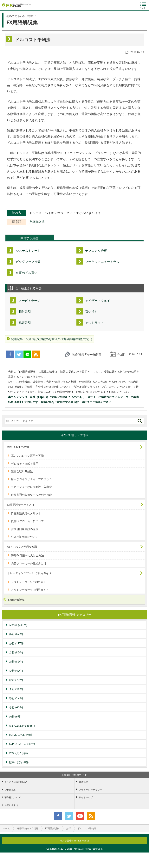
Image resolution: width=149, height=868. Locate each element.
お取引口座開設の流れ (25, 529)
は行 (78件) (16, 680)
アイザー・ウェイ (98, 301)
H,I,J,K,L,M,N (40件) (21, 735)
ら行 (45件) (16, 707)
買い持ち (91, 312)
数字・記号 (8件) (19, 762)
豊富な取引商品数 (22, 471)
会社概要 (83, 782)
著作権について (13, 797)
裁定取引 (25, 323)
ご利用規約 (10, 790)
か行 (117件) (17, 643)
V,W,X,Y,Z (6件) (18, 753)
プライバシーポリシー (90, 790)
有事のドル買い (27, 273)
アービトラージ (29, 301)
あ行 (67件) (16, 634)
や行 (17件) (16, 698)
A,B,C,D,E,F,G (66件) (22, 726)
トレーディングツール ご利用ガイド (29, 573)
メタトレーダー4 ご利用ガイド (30, 590)
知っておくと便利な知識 (22, 547)
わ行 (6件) (15, 716)
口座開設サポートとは (21, 505)
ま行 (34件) (16, 689)
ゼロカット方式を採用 (25, 464)
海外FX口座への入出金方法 (27, 555)
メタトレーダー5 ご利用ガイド (30, 582)
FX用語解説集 (16, 600)
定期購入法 (37, 222)
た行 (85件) (16, 661)
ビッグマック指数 (28, 262)
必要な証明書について (25, 537)
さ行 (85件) (16, 652)
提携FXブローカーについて (27, 521)
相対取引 (25, 312)
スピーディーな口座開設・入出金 (31, 487)
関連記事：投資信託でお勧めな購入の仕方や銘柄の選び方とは (52, 339)
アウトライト (94, 323)
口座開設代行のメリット (26, 513)
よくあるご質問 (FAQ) (16, 782)
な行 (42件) (16, 671)
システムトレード (28, 251)
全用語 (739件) (18, 625)
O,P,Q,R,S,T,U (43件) (22, 744)
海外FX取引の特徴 (18, 447)
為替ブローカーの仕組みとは (29, 563)
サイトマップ (86, 797)
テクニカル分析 (96, 251)
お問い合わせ (11, 805)
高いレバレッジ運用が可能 (27, 456)
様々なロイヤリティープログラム (31, 479)
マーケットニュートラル (102, 262)
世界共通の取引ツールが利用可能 (31, 495)
